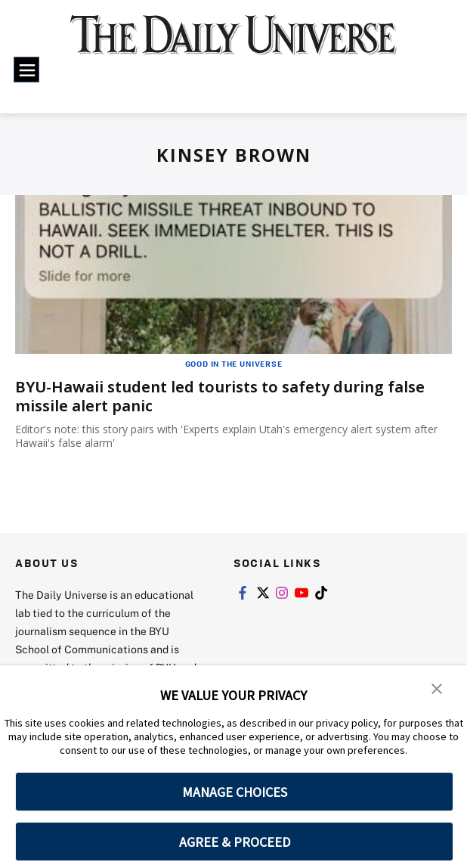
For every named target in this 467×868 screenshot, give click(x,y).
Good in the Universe (234, 364)
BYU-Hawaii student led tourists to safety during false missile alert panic (220, 396)
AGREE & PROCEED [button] (235, 842)
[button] (437, 687)
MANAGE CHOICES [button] (235, 792)
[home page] (234, 43)
